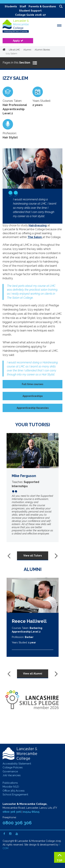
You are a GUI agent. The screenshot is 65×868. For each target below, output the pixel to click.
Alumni (27, 50)
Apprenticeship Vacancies (33, 408)
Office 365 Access (14, 791)
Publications (10, 783)
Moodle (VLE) (11, 787)
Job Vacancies (12, 775)
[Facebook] (4, 834)
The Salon (35, 237)
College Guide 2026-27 (30, 15)
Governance (10, 771)
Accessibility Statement (17, 764)
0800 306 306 (12, 812)
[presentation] (10, 556)
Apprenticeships (33, 396)
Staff (23, 6)
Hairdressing (38, 225)
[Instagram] (10, 834)
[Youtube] (17, 834)
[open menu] (59, 25)
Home (4, 50)
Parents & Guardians (42, 6)
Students (11, 6)
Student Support (30, 11)
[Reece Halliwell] (33, 595)
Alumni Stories (42, 50)
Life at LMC (14, 50)
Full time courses (32, 384)
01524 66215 (31, 812)
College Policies (13, 767)
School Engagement (15, 795)
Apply (16, 41)
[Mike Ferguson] (33, 488)
